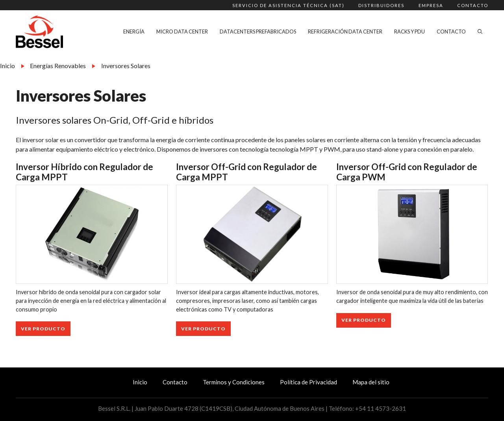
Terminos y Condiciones (234, 382)
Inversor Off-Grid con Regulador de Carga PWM (407, 172)
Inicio (7, 66)
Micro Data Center (182, 32)
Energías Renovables (58, 66)
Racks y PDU (409, 32)
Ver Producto (43, 329)
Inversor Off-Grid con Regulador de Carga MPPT (246, 172)
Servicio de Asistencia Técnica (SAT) (288, 5)
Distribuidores (381, 5)
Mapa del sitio (371, 382)
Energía (134, 32)
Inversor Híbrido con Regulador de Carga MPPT (84, 172)
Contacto (473, 5)
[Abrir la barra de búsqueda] (480, 32)
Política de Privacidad (309, 382)
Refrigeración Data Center (345, 32)
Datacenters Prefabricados (258, 32)
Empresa (431, 5)
